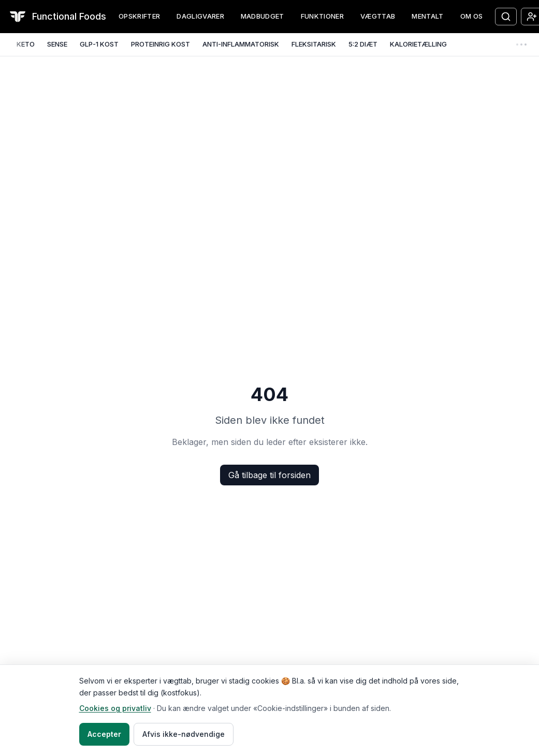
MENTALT (427, 16)
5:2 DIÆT (363, 44)
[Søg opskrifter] (506, 17)
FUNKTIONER (322, 16)
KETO (26, 44)
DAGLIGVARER (200, 16)
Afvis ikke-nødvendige (184, 734)
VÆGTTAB (378, 16)
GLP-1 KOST (99, 44)
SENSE (57, 44)
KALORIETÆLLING (418, 44)
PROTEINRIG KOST (161, 44)
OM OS (472, 16)
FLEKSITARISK (314, 44)
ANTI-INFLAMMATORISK (241, 44)
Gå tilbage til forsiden (269, 475)
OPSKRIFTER (139, 16)
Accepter (104, 734)
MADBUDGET (263, 16)
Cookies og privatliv (115, 708)
